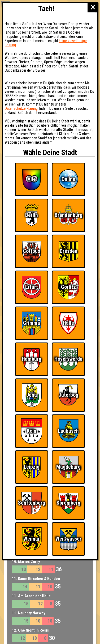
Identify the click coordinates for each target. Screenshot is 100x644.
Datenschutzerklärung (21, 108)
